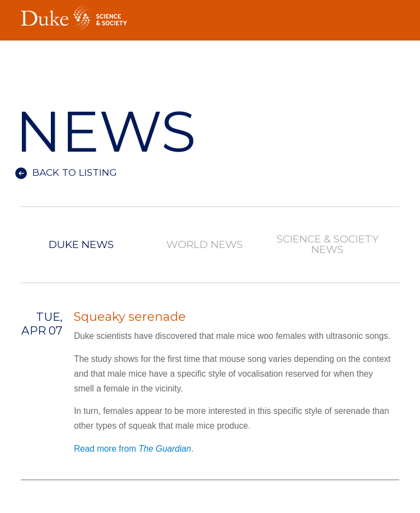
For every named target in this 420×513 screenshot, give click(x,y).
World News (205, 245)
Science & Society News (328, 245)
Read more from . (134, 449)
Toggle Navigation (391, 14)
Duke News (81, 245)
